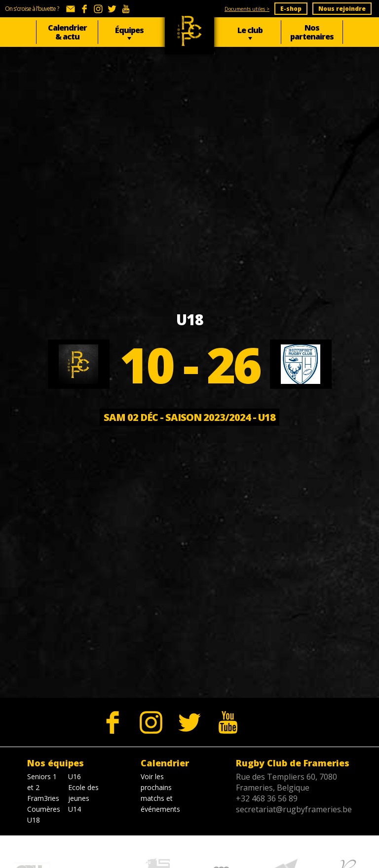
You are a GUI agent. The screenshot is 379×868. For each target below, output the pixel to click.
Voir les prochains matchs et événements (160, 793)
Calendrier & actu (67, 32)
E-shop (291, 9)
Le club (250, 30)
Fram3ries (43, 798)
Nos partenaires (312, 32)
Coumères (44, 809)
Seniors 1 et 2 (42, 782)
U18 (34, 820)
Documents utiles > (247, 9)
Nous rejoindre (342, 9)
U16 (75, 776)
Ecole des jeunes (83, 793)
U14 (75, 809)
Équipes (129, 30)
